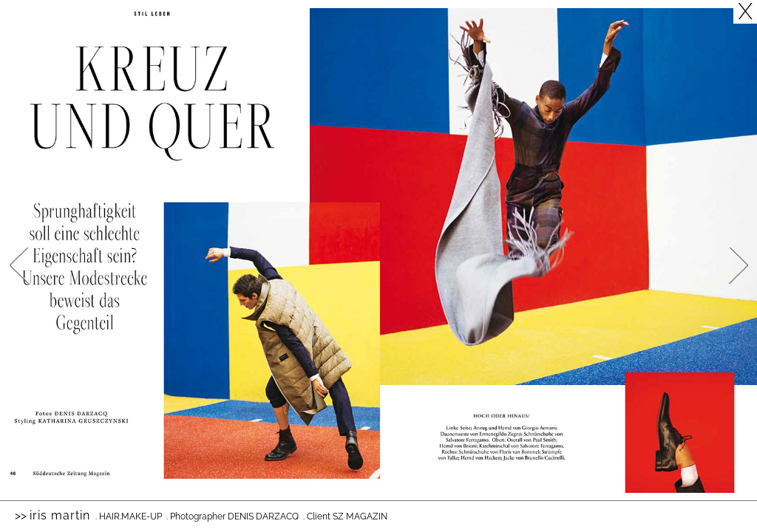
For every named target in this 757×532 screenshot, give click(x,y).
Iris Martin (60, 515)
